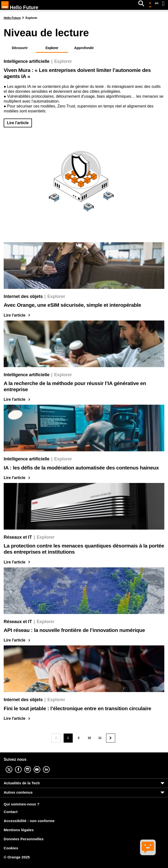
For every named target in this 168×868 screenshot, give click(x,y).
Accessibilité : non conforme (29, 821)
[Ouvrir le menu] (163, 3)
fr (150, 3)
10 (91, 739)
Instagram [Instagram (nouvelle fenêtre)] (31, 766)
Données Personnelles (24, 839)
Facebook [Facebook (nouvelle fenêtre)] (22, 766)
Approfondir (84, 48)
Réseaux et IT (18, 537)
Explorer (63, 61)
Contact (11, 812)
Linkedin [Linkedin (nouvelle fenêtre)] (50, 766)
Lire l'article (18, 123)
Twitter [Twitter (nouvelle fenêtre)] (13, 766)
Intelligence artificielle (27, 61)
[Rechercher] (141, 3)
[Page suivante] (111, 738)
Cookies (11, 848)
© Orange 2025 (17, 857)
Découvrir (20, 48)
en (157, 3)
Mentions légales (19, 830)
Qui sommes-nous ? (21, 804)
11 (101, 739)
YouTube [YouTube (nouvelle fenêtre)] (41, 766)
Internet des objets (23, 296)
